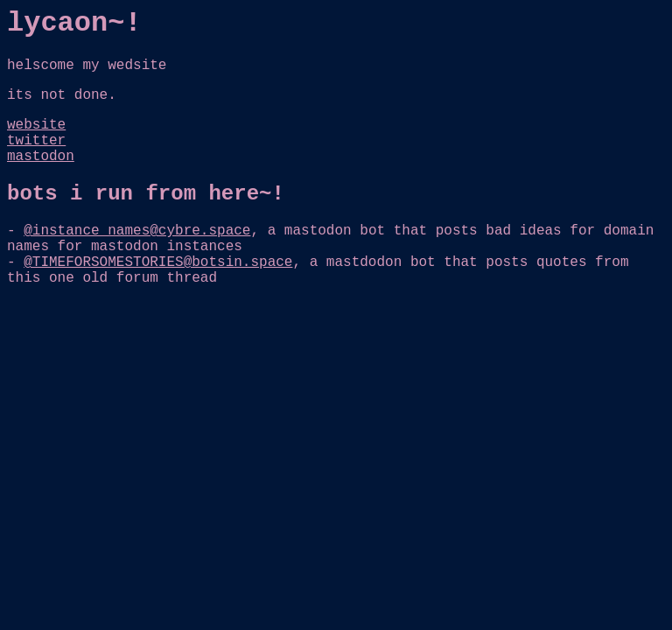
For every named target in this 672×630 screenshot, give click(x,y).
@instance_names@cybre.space (137, 231)
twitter (36, 141)
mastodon (41, 157)
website (36, 125)
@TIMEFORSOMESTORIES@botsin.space (158, 262)
